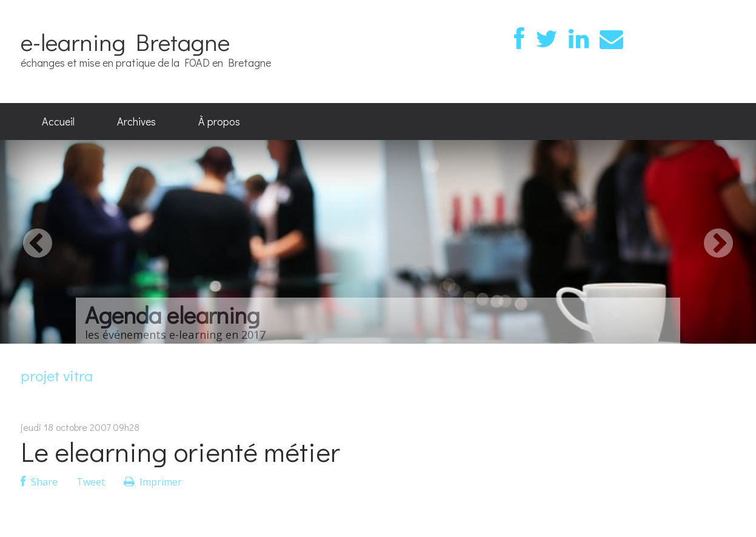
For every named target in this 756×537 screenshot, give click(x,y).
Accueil (58, 121)
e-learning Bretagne (125, 42)
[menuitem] (58, 122)
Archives (136, 121)
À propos (219, 121)
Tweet (91, 482)
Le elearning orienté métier (180, 451)
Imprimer (153, 482)
